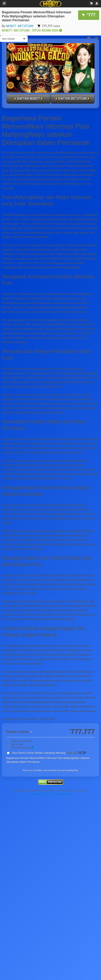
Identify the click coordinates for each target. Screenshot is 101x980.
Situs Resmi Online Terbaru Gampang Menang (49, 753)
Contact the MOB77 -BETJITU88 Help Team (50, 794)
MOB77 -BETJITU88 (20, 26)
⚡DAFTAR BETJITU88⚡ (73, 99)
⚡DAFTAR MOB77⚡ (28, 99)
